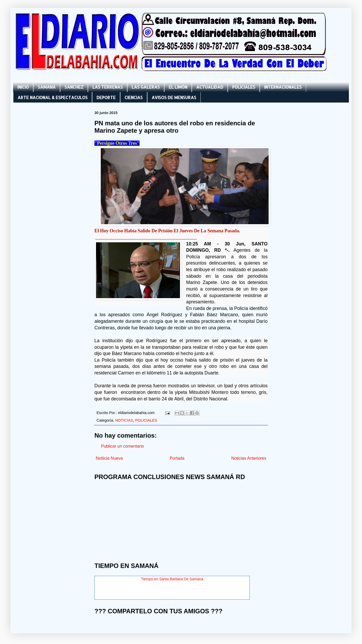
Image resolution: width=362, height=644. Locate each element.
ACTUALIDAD (210, 87)
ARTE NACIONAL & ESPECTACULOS (53, 97)
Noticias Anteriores (249, 458)
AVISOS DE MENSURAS (174, 97)
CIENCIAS (134, 97)
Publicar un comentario (123, 446)
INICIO (23, 87)
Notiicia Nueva (109, 458)
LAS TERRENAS (108, 87)
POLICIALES (244, 87)
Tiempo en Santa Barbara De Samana (172, 579)
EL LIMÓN (178, 87)
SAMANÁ (47, 87)
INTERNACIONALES (283, 87)
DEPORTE (106, 97)
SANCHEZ (74, 87)
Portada (177, 458)
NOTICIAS (124, 420)
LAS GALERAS (146, 87)
